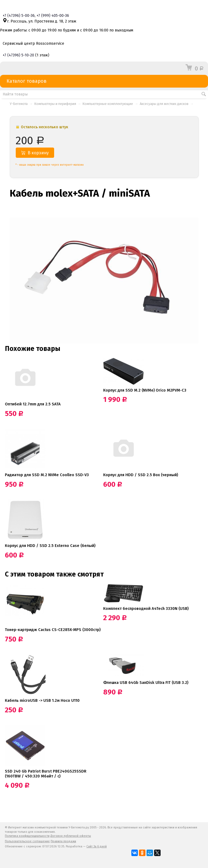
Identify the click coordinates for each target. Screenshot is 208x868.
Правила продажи (63, 841)
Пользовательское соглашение (27, 841)
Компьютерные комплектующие (108, 104)
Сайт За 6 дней (97, 846)
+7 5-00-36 (19, 16)
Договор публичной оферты (71, 836)
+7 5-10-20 (18, 55)
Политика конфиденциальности (27, 836)
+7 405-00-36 (53, 16)
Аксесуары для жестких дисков (164, 104)
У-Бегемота (19, 104)
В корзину (35, 153)
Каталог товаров (104, 81)
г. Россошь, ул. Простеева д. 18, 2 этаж (40, 21)
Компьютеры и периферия (55, 104)
